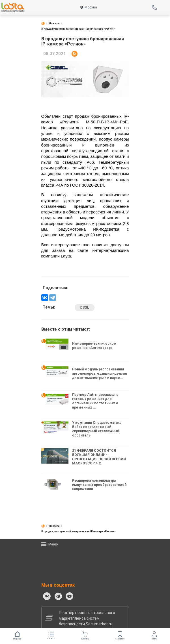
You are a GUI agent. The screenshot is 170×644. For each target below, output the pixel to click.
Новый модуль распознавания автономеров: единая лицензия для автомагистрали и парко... (99, 374)
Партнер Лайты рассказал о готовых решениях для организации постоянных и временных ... (95, 401)
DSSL (85, 307)
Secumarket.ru (99, 624)
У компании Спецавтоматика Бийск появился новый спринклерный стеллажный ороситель (97, 429)
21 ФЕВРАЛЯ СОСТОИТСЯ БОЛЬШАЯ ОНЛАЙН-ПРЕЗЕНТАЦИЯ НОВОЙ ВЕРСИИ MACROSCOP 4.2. (99, 457)
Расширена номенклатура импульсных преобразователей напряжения (99, 485)
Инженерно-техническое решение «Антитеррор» (94, 346)
